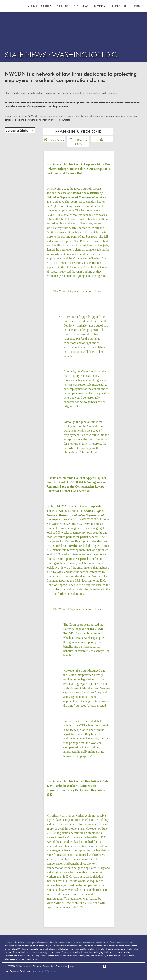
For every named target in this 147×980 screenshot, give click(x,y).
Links (136, 6)
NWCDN (15, 11)
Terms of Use (48, 967)
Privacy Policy (62, 967)
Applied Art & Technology (45, 973)
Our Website (57, 141)
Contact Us (120, 6)
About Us (62, 6)
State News (81, 6)
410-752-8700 (81, 144)
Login (72, 968)
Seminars (100, 6)
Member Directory (39, 6)
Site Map (37, 967)
